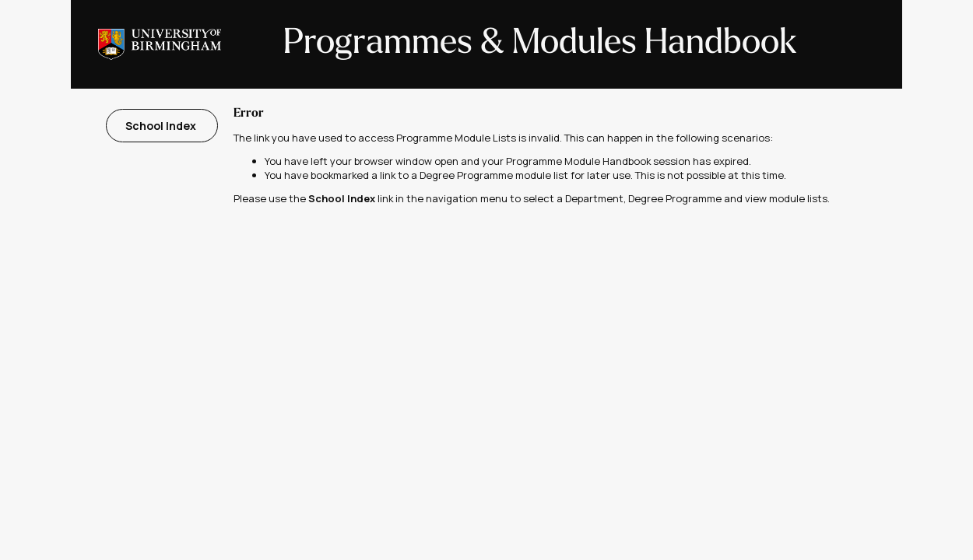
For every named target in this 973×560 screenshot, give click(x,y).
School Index (162, 126)
